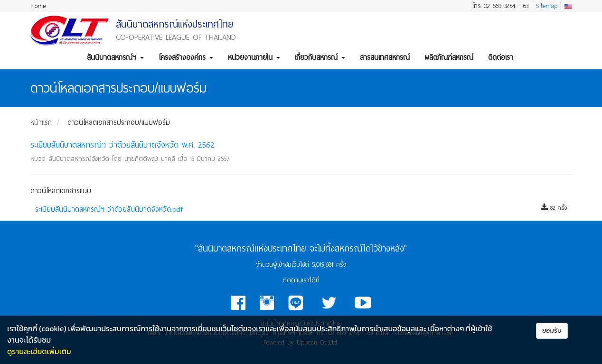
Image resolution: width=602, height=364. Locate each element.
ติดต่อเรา (501, 57)
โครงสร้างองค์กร (186, 57)
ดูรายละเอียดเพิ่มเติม (39, 351)
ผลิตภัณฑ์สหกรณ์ (449, 57)
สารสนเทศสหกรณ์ (385, 57)
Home (38, 6)
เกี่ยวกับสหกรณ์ (320, 57)
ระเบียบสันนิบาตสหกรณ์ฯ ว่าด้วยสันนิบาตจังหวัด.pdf (109, 209)
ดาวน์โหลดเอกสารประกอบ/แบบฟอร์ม (119, 122)
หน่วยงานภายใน (254, 57)
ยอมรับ (552, 331)
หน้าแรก (41, 122)
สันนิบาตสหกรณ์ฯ (115, 57)
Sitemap (546, 6)
